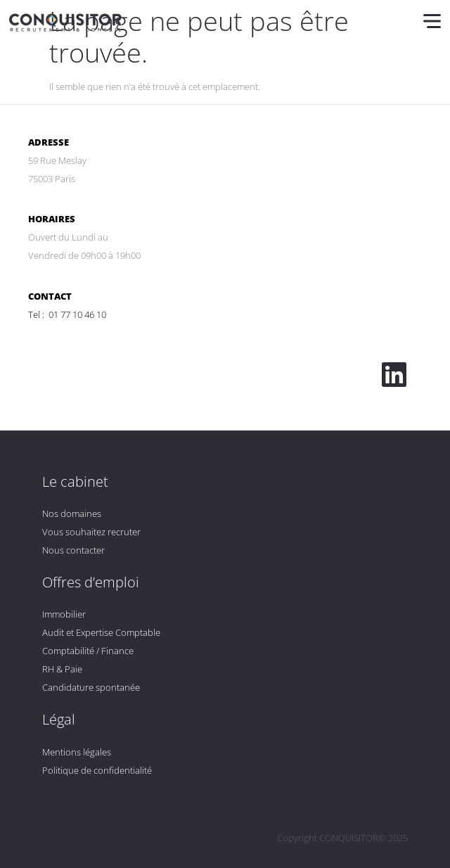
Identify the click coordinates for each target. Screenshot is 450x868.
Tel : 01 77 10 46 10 (67, 314)
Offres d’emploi (91, 582)
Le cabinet (75, 481)
